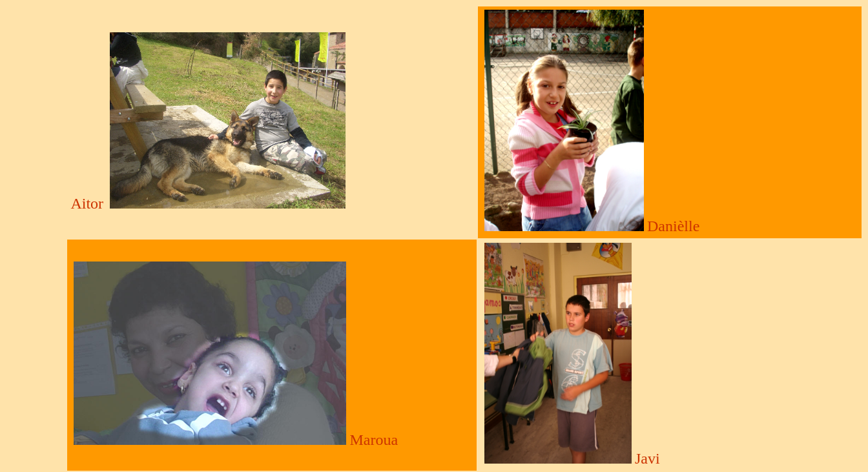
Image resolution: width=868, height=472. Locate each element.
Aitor (87, 203)
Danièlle (673, 226)
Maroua (374, 440)
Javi (647, 458)
